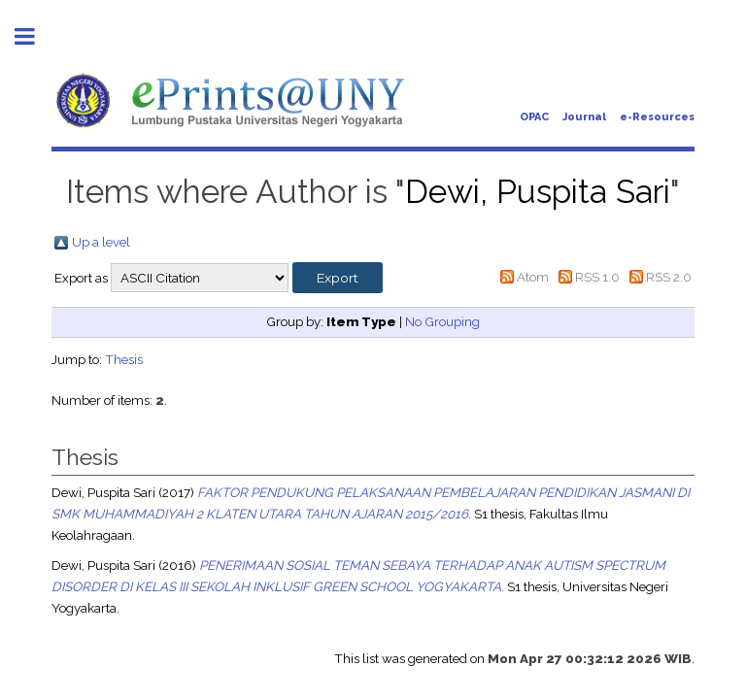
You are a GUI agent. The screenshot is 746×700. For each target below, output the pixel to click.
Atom (533, 277)
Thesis (124, 359)
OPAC (534, 117)
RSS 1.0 (597, 277)
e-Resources (657, 117)
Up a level (101, 242)
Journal (584, 117)
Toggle (35, 36)
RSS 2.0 (669, 277)
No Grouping (442, 321)
